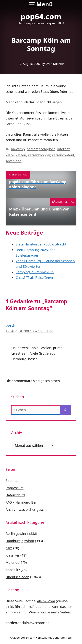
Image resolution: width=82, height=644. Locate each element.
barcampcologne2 (41, 149)
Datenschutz (15, 495)
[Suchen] (66, 410)
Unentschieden (17, 577)
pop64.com (41, 16)
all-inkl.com (46, 601)
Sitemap (12, 481)
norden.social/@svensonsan (28, 623)
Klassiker (13, 555)
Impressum (15, 488)
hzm (9, 548)
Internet (63, 149)
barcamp (18, 149)
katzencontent (63, 155)
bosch (11, 325)
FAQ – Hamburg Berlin (23, 502)
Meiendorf (14, 562)
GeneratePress (62, 638)
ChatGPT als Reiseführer (35, 278)
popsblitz (13, 570)
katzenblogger (39, 155)
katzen (21, 155)
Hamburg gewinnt (20, 541)
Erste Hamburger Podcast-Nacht (41, 244)
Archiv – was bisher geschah (28, 509)
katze (10, 155)
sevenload (14, 161)
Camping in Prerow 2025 (35, 272)
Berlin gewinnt (17, 534)
